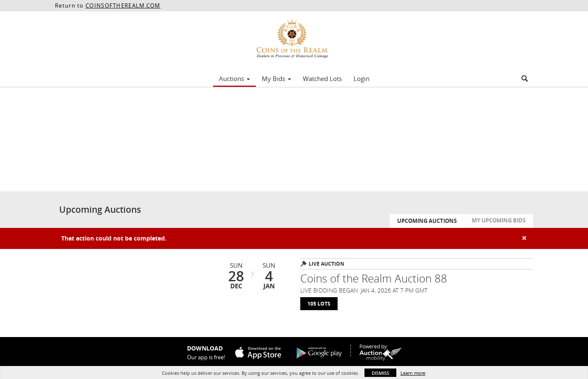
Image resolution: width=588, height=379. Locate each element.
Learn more (413, 373)
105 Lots (319, 304)
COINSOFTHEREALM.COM (123, 5)
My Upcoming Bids (499, 220)
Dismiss (380, 373)
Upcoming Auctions (427, 221)
